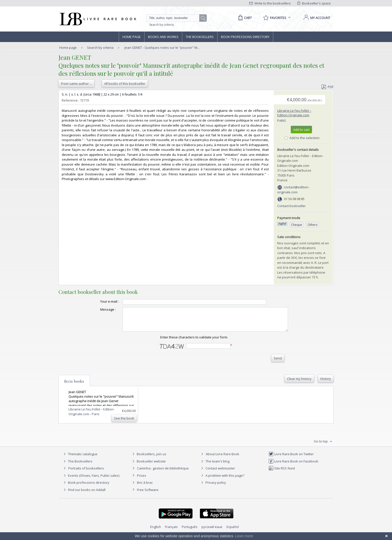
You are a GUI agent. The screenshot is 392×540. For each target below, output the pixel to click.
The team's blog (215, 466)
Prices (142, 480)
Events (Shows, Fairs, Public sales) (91, 480)
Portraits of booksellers (86, 473)
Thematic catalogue (80, 458)
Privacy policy (213, 487)
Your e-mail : (99, 301)
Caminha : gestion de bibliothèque (163, 473)
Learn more (244, 536)
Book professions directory (245, 37)
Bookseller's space (314, 3)
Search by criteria (161, 25)
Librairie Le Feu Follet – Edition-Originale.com (294, 113)
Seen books (74, 386)
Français (171, 531)
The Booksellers (200, 37)
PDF (327, 87)
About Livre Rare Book (222, 458)
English (156, 531)
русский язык (212, 531)
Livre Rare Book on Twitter (291, 458)
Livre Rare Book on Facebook (293, 466)
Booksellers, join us (149, 458)
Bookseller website (148, 466)
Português (190, 531)
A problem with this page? (222, 480)
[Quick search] (175, 18)
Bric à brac (145, 487)
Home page (132, 37)
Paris (282, 121)
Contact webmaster (217, 473)
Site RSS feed (282, 473)
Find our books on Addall (84, 494)
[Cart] (244, 18)
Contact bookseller (291, 206)
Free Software (148, 494)
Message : (98, 309)
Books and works (163, 37)
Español (233, 531)
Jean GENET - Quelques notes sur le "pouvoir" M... (162, 48)
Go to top (324, 446)
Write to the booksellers (270, 3)
